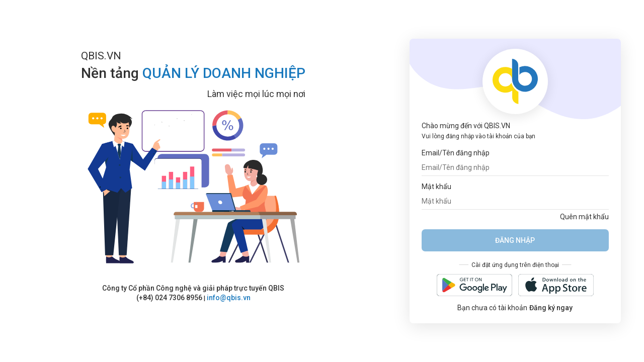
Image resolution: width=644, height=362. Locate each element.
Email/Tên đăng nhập (456, 153)
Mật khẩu (436, 187)
